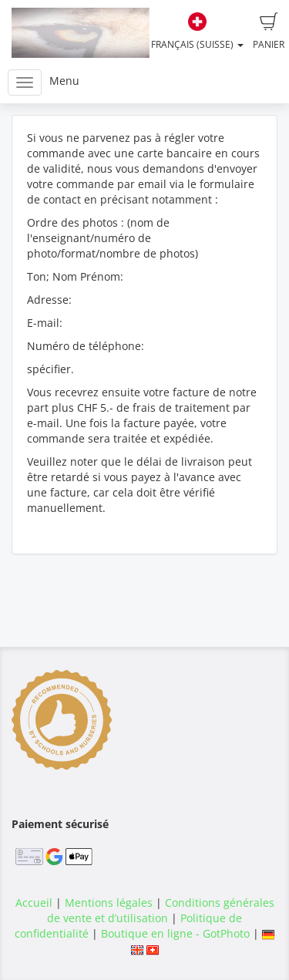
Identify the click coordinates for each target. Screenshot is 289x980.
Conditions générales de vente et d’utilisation (161, 910)
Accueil (34, 903)
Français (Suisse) (197, 32)
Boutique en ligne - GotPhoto (175, 933)
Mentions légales (109, 903)
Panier (269, 32)
